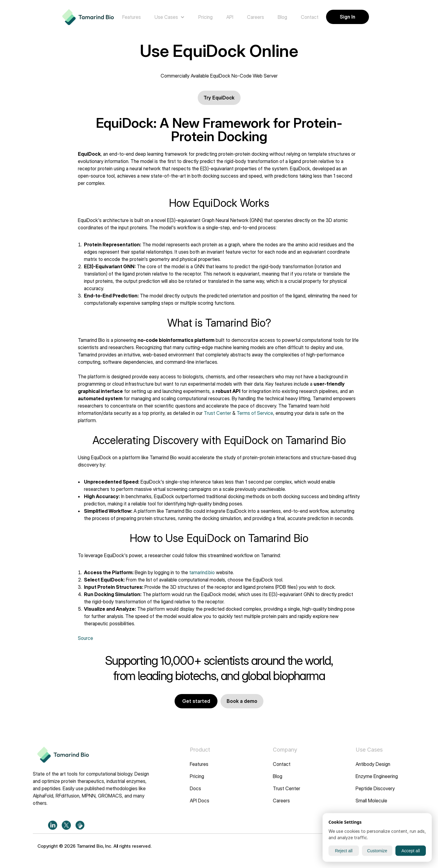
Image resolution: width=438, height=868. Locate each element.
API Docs (200, 805)
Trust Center (217, 413)
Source (85, 638)
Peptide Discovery (375, 793)
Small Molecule (371, 805)
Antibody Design (373, 769)
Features (199, 769)
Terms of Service (255, 413)
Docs (195, 793)
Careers (281, 805)
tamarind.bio (202, 572)
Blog (278, 781)
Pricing (197, 781)
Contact (282, 769)
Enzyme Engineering (377, 781)
